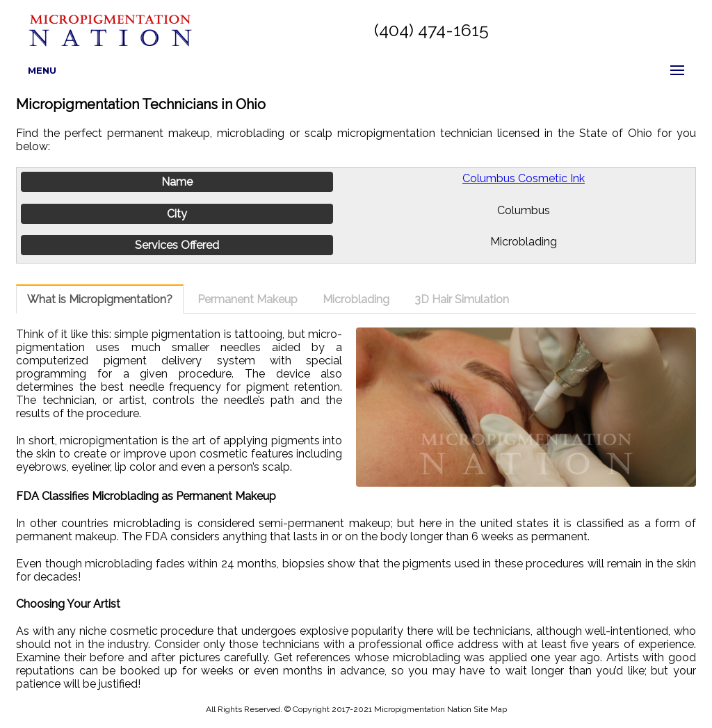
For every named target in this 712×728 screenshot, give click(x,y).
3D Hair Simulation (462, 299)
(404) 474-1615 (431, 30)
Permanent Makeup (248, 299)
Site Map (490, 709)
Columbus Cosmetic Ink (524, 178)
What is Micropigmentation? (100, 299)
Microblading (356, 299)
